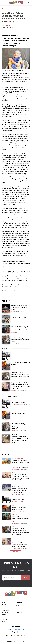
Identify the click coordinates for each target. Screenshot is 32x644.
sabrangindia (15, 380)
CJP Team (15, 494)
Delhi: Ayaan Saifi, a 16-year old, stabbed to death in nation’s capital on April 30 (20, 328)
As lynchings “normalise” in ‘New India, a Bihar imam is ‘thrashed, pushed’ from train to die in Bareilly (20, 386)
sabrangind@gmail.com (18, 630)
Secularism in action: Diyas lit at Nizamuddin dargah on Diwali (20, 307)
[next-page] (7, 448)
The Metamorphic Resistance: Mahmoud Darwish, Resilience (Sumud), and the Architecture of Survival (21, 438)
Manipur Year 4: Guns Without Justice (18, 414)
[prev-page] (3, 448)
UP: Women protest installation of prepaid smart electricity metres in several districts (20, 339)
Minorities (14, 332)
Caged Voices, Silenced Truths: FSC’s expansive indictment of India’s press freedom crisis (21, 477)
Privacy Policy (18, 581)
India (4, 9)
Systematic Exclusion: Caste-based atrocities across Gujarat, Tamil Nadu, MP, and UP (20, 490)
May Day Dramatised (18, 352)
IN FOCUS (6, 348)
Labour (13, 320)
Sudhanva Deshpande (17, 354)
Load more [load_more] (16, 552)
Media (14, 473)
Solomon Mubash (16, 444)
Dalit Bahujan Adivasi (18, 458)
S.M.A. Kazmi (6, 26)
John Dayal (14, 366)
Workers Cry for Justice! (19, 318)
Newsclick (12, 291)
